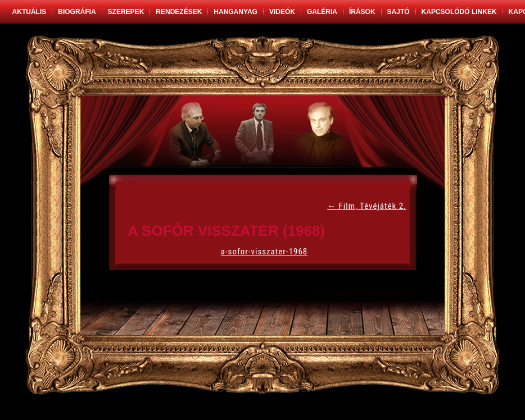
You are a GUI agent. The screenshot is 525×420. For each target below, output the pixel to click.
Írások (362, 12)
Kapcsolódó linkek (459, 12)
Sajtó (399, 12)
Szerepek (126, 12)
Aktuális (30, 12)
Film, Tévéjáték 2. (367, 206)
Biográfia (77, 12)
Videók (282, 12)
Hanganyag (236, 12)
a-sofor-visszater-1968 (264, 252)
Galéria (322, 12)
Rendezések (179, 12)
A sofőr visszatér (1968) (226, 231)
